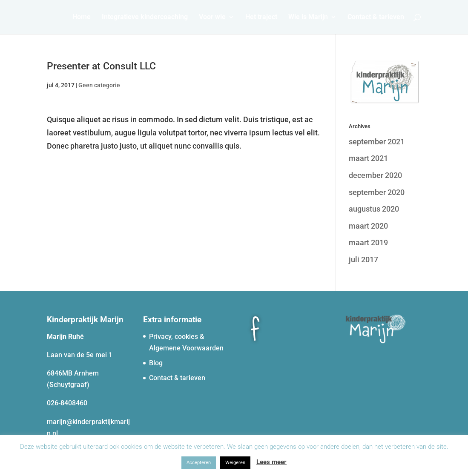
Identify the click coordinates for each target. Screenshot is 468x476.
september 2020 (377, 192)
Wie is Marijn (308, 17)
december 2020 (375, 175)
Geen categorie (99, 85)
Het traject (261, 17)
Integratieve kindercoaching (145, 17)
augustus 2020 (374, 209)
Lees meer (271, 462)
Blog (156, 363)
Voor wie (212, 17)
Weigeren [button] (235, 463)
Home (82, 17)
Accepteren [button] (199, 463)
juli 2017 (363, 260)
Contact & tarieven (376, 17)
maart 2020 (368, 226)
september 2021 (377, 142)
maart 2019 (368, 242)
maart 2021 (368, 158)
